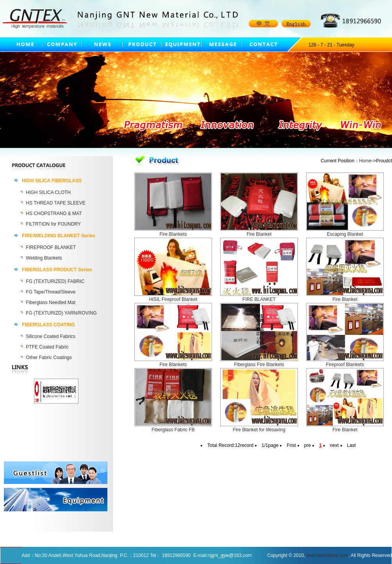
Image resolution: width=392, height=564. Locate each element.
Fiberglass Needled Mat (51, 302)
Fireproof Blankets (345, 365)
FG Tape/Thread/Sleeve (51, 292)
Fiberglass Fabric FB (173, 430)
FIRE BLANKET (259, 299)
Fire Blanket (259, 234)
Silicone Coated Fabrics (51, 336)
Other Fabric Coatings (49, 358)
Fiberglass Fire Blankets (259, 365)
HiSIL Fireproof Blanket (173, 299)
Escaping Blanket (345, 234)
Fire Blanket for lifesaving (259, 430)
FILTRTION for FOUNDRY (53, 224)
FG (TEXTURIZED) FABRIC (55, 281)
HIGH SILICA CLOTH (48, 192)
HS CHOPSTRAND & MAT (54, 214)
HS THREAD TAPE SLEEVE (56, 203)
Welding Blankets (44, 258)
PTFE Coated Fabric (47, 347)
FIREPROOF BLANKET (51, 247)
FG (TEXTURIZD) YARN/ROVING (61, 313)
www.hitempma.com (327, 555)
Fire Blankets (173, 234)
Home (365, 161)
